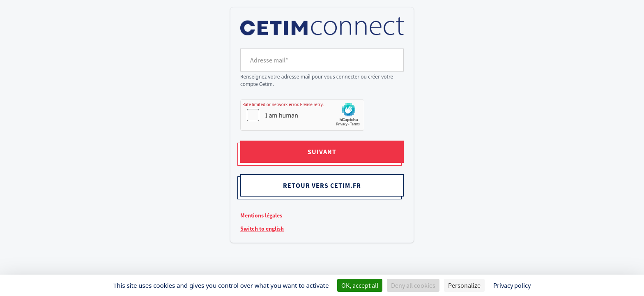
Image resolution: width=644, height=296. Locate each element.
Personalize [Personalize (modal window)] (464, 285)
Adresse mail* (269, 60)
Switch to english (262, 229)
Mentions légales (261, 215)
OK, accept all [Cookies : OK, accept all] (360, 285)
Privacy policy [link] (512, 285)
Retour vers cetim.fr (322, 185)
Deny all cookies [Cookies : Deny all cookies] (413, 285)
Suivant (322, 152)
